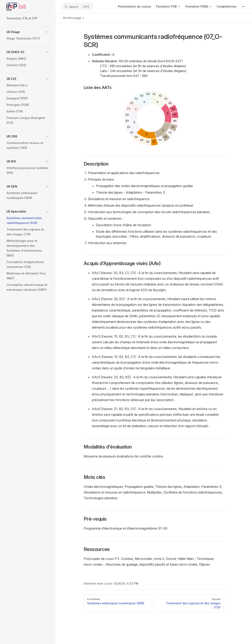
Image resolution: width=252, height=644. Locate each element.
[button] (28, 32)
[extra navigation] (243, 7)
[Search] (78, 7)
